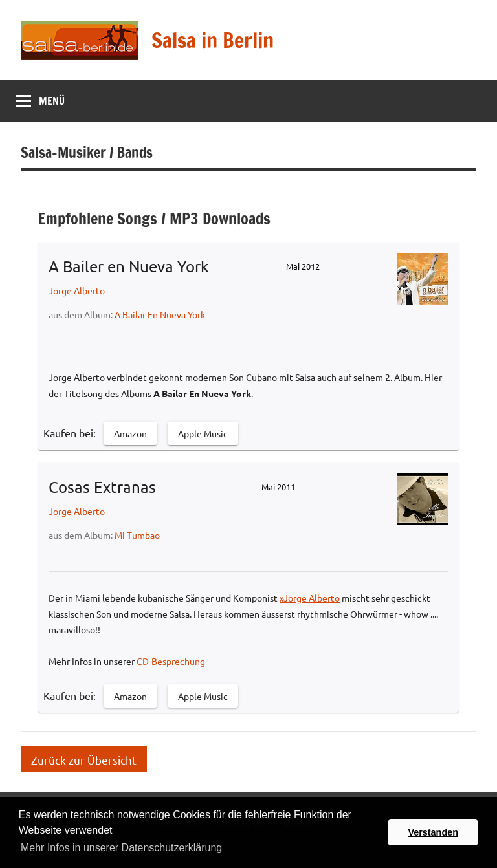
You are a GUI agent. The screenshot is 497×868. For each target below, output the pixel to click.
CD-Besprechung (171, 661)
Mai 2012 (303, 266)
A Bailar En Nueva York (160, 314)
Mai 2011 (278, 487)
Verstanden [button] (433, 832)
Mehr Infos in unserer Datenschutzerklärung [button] (121, 848)
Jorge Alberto (77, 290)
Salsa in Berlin (213, 40)
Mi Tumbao (137, 535)
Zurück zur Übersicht (84, 759)
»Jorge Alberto (310, 598)
